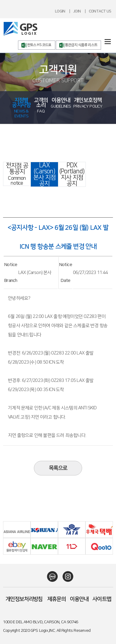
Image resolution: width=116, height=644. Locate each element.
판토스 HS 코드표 (39, 45)
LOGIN (60, 11)
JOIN (77, 11)
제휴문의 (57, 599)
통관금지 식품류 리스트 (81, 45)
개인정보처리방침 (24, 599)
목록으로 (58, 468)
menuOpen (108, 42)
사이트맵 (102, 599)
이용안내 (79, 599)
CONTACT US (100, 11)
